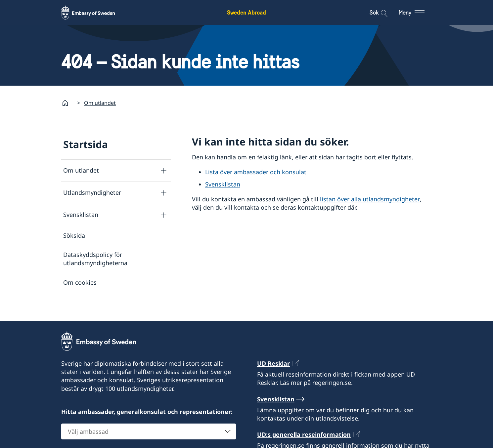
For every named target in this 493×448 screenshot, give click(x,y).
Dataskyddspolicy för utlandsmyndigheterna (95, 259)
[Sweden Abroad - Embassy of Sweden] (94, 13)
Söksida (74, 235)
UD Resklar (273, 375)
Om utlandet (100, 103)
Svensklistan (81, 215)
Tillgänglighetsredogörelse (101, 302)
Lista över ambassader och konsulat (256, 172)
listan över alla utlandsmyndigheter (370, 199)
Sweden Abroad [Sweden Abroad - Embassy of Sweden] (246, 12)
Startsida (86, 144)
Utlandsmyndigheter (92, 192)
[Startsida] (68, 103)
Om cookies (80, 282)
